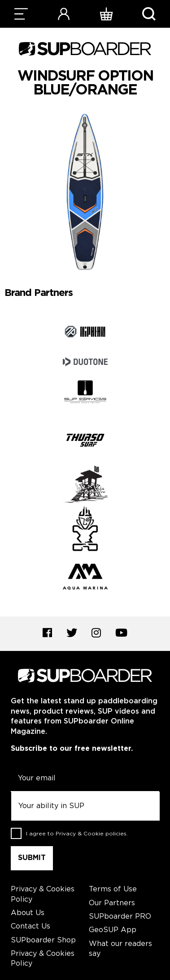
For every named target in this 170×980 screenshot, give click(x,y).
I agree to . (77, 833)
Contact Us (31, 927)
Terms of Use (113, 889)
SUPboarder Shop (43, 940)
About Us (28, 913)
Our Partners (112, 903)
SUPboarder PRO (120, 917)
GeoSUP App (113, 930)
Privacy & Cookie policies (91, 833)
